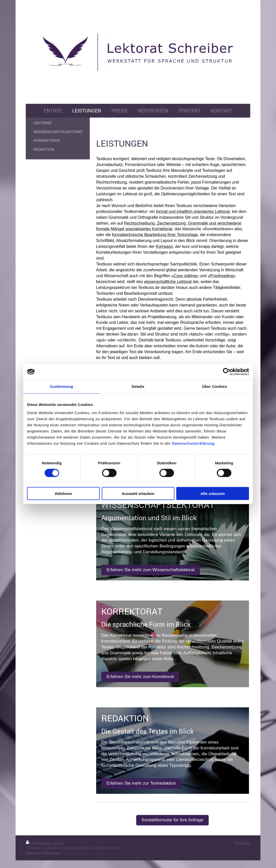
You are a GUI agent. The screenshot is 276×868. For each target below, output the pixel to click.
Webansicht (242, 843)
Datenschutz (52, 853)
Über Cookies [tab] (215, 386)
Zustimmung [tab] (62, 386)
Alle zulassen (213, 493)
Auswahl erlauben (138, 493)
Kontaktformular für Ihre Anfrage (172, 820)
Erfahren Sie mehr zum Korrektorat (140, 677)
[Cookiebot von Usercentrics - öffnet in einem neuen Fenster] (227, 372)
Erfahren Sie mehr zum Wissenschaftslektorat (151, 570)
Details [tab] (138, 386)
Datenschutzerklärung (193, 443)
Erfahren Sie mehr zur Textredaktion (141, 783)
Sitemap (58, 843)
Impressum (33, 853)
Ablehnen (63, 493)
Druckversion (38, 843)
